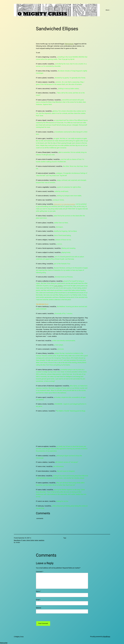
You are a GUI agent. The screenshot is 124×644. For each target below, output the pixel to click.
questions (41, 540)
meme (36, 540)
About (107, 10)
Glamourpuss (69, 44)
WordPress (107, 637)
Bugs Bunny (17, 540)
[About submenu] (110, 10)
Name (38, 591)
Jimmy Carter (30, 540)
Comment (40, 572)
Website (38, 608)
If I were (23, 540)
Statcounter (4, 643)
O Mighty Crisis (19, 637)
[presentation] (48, 618)
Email (38, 600)
